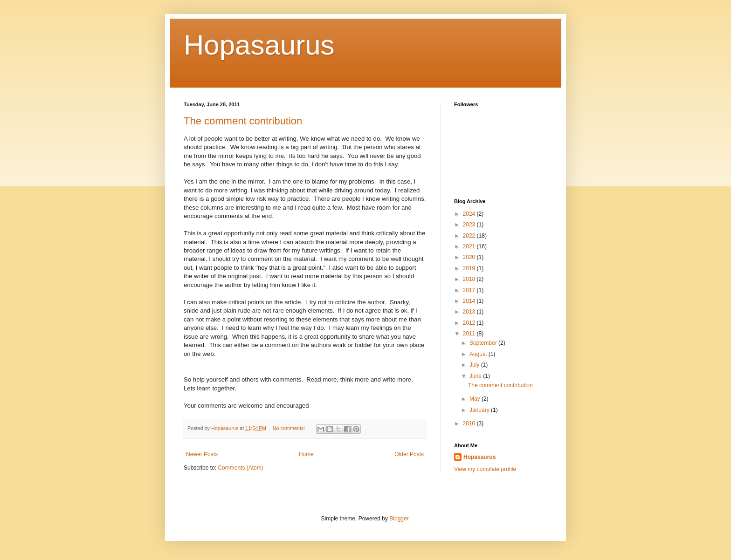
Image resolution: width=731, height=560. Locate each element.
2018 (470, 279)
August (479, 354)
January (480, 410)
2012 (470, 323)
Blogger (399, 519)
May (476, 399)
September (484, 343)
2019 (470, 268)
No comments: (290, 428)
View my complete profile (485, 469)
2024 (470, 214)
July (475, 365)
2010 (470, 423)
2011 (470, 334)
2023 (470, 225)
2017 (470, 290)
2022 (470, 236)
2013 (470, 312)
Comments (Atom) (240, 468)
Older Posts (409, 454)
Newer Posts (202, 454)
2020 (470, 257)
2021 (470, 246)
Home (306, 454)
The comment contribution (243, 121)
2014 (470, 301)
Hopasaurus (259, 45)
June (476, 376)
